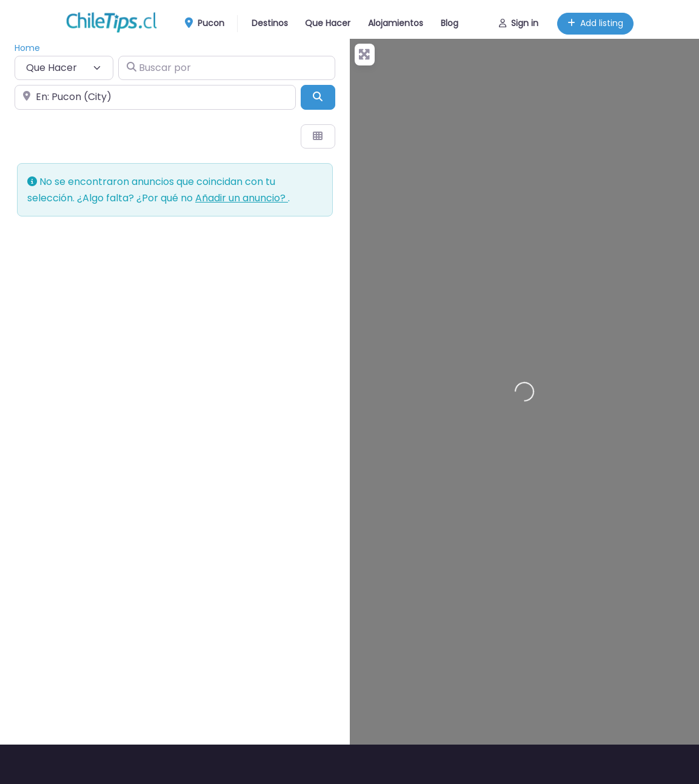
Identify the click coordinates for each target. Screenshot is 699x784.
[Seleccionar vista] (318, 136)
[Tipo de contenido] (64, 68)
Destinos (270, 23)
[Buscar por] (227, 68)
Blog (450, 23)
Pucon (209, 24)
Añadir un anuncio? (242, 198)
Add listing (595, 23)
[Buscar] (318, 97)
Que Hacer (328, 23)
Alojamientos (396, 23)
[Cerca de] (155, 97)
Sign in (519, 23)
